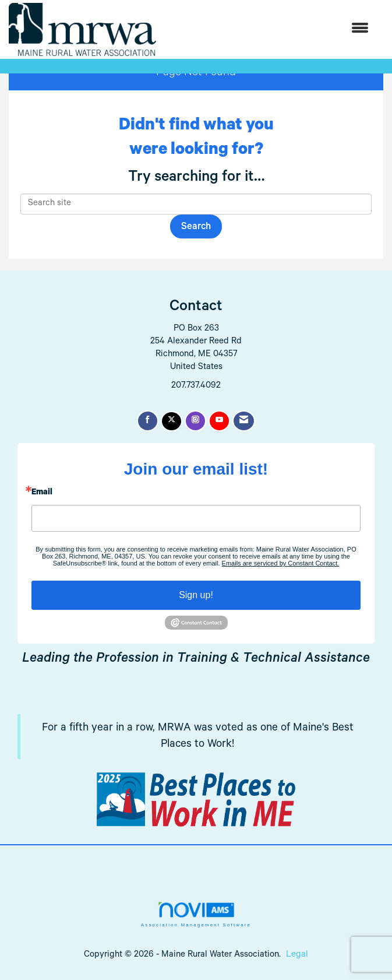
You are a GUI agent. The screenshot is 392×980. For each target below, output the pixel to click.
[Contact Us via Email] (244, 421)
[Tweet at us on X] (172, 421)
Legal (297, 955)
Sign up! (196, 595)
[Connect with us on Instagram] (195, 421)
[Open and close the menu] (268, 29)
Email (42, 493)
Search (196, 228)
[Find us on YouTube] (219, 421)
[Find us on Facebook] (148, 421)
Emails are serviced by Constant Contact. (281, 563)
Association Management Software (196, 914)
